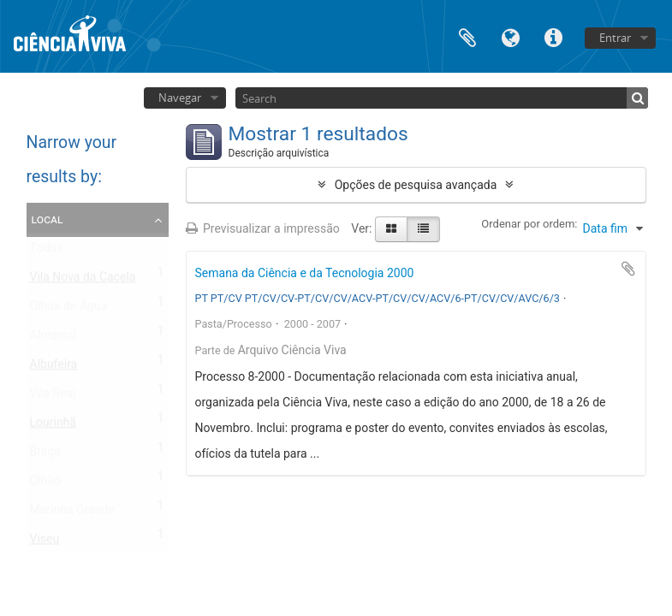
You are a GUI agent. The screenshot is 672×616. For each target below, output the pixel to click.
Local (48, 219)
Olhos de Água (69, 310)
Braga (45, 455)
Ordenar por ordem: (529, 224)
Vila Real (53, 397)
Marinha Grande (72, 513)
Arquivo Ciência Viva (292, 350)
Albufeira (54, 368)
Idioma (510, 36)
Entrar (615, 38)
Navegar (180, 98)
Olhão (45, 484)
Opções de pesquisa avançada (416, 185)
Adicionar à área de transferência (628, 269)
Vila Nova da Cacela (83, 281)
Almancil (53, 339)
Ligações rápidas (553, 36)
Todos (47, 252)
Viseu (45, 542)
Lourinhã (53, 426)
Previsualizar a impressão (263, 228)
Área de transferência (467, 36)
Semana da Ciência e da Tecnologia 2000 (305, 273)
